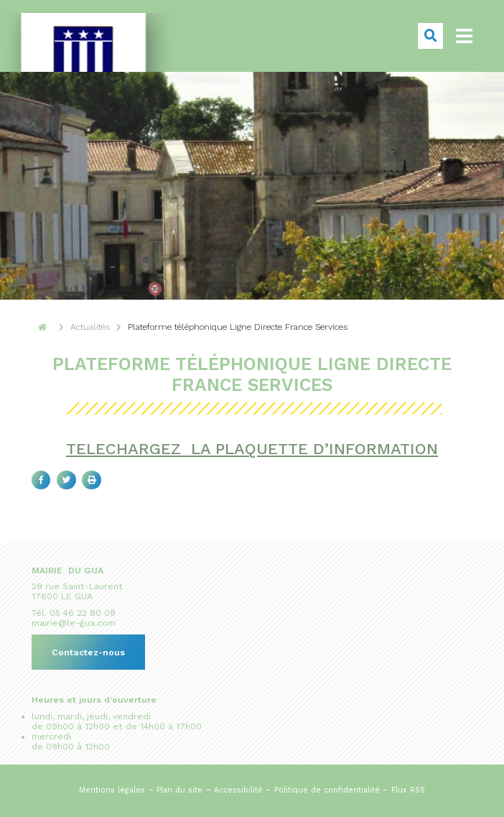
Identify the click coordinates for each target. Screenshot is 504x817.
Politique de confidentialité (327, 790)
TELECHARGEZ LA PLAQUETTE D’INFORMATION (252, 449)
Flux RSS (408, 790)
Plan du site (179, 790)
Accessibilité (238, 790)
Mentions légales (112, 790)
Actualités (90, 327)
